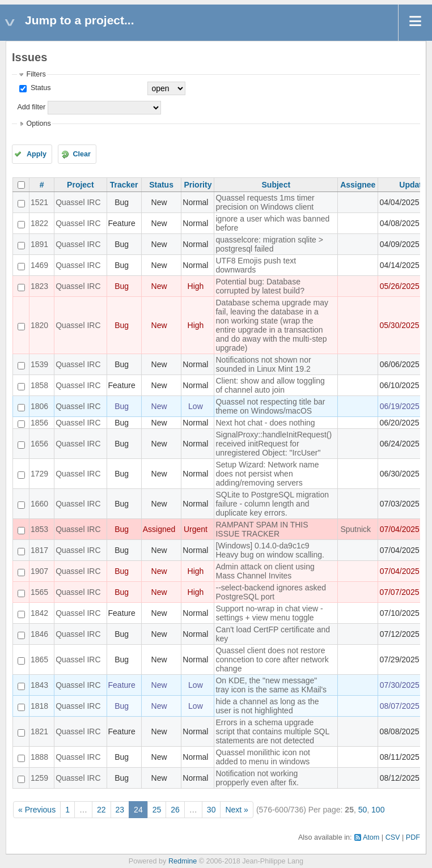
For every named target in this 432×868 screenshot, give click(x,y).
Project (80, 185)
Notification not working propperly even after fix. (257, 778)
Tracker (124, 185)
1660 (39, 504)
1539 (39, 364)
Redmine (183, 861)
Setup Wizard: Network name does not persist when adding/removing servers (267, 474)
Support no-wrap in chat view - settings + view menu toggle (269, 613)
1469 (39, 265)
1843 (39, 685)
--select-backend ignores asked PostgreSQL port (271, 592)
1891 (39, 244)
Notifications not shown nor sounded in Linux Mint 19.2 (263, 364)
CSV (393, 837)
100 (378, 810)
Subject (276, 185)
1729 (39, 474)
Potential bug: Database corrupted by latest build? (260, 286)
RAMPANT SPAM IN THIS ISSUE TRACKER (262, 529)
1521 (39, 202)
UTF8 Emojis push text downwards (256, 265)
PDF (413, 837)
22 (101, 810)
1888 (39, 757)
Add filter (31, 107)
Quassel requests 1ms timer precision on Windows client (265, 202)
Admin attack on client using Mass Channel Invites (265, 571)
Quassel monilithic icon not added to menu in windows (263, 757)
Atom (371, 837)
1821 (39, 731)
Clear (82, 154)
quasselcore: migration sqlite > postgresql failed (269, 244)
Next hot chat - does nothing (265, 423)
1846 (39, 634)
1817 (39, 550)
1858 (39, 385)
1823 (39, 286)
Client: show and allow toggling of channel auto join (270, 385)
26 (175, 810)
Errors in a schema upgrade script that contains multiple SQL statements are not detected (272, 731)
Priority (198, 185)
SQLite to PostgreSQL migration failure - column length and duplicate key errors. (272, 504)
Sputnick (355, 529)
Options (38, 124)
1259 (39, 778)
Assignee (358, 185)
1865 (39, 659)
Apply (37, 154)
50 (363, 810)
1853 (39, 529)
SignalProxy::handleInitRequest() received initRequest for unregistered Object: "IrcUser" (274, 444)
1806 (39, 406)
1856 (39, 423)
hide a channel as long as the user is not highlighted (267, 706)
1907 (39, 571)
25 (157, 810)
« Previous (37, 810)
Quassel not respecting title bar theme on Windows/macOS (270, 406)
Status (39, 88)
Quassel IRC (78, 202)
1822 (39, 223)
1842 (39, 613)
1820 (39, 325)
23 (120, 810)
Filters (36, 74)
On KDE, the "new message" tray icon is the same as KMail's (271, 685)
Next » (236, 810)
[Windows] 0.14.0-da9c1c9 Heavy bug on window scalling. (270, 550)
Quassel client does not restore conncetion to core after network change (272, 659)
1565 (39, 592)
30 (211, 810)
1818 (39, 706)
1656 (39, 444)
